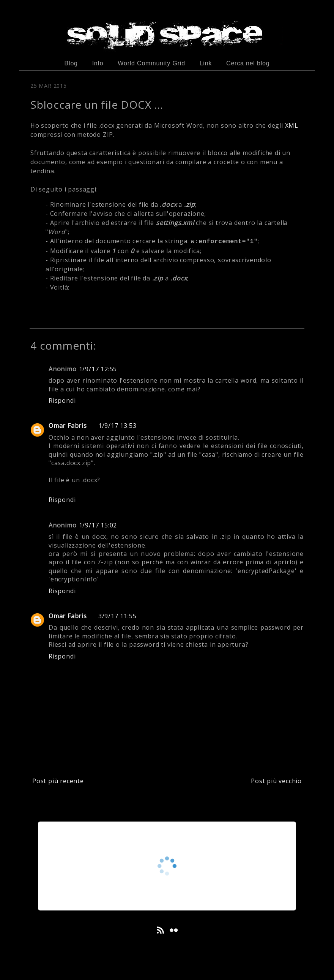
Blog (71, 63)
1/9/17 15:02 (98, 525)
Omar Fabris (68, 426)
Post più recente (58, 781)
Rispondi (62, 401)
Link (206, 63)
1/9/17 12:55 (98, 369)
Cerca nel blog (248, 63)
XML (292, 125)
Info (98, 63)
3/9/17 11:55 (117, 616)
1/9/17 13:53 (117, 426)
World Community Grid (151, 63)
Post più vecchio (276, 781)
